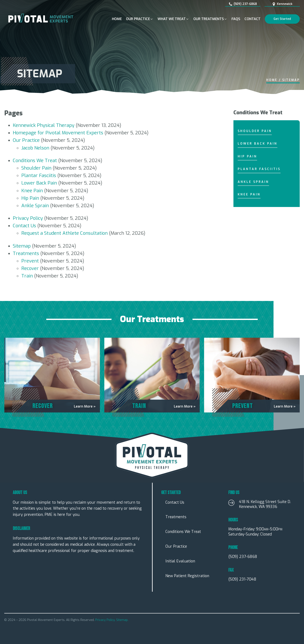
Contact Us (24, 226)
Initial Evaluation (180, 561)
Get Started (282, 19)
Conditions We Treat (35, 161)
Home (272, 80)
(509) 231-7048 (242, 579)
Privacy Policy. (106, 620)
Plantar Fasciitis (39, 175)
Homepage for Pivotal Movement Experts (58, 133)
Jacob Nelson (35, 148)
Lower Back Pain (39, 183)
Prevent (30, 261)
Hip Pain (30, 198)
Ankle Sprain (35, 206)
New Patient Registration (187, 576)
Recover (30, 268)
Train (27, 276)
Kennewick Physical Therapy (44, 125)
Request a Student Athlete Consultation (64, 233)
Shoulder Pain (36, 168)
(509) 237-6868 (243, 557)
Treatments (26, 253)
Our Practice (26, 140)
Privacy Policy (28, 218)
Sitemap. (122, 620)
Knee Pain (32, 191)
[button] (140, 19)
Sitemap (22, 246)
